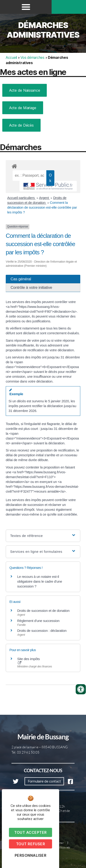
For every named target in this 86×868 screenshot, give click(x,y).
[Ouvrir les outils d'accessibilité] (81, 689)
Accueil (11, 58)
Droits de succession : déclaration (42, 631)
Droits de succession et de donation (43, 611)
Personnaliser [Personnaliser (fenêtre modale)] (31, 855)
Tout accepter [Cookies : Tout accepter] (31, 832)
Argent (44, 198)
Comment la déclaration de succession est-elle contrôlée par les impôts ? (42, 207)
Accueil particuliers (22, 198)
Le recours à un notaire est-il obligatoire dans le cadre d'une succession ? (40, 581)
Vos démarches (32, 58)
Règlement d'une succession (38, 621)
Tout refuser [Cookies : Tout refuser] (31, 844)
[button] (26, 7)
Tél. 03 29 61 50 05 (25, 752)
